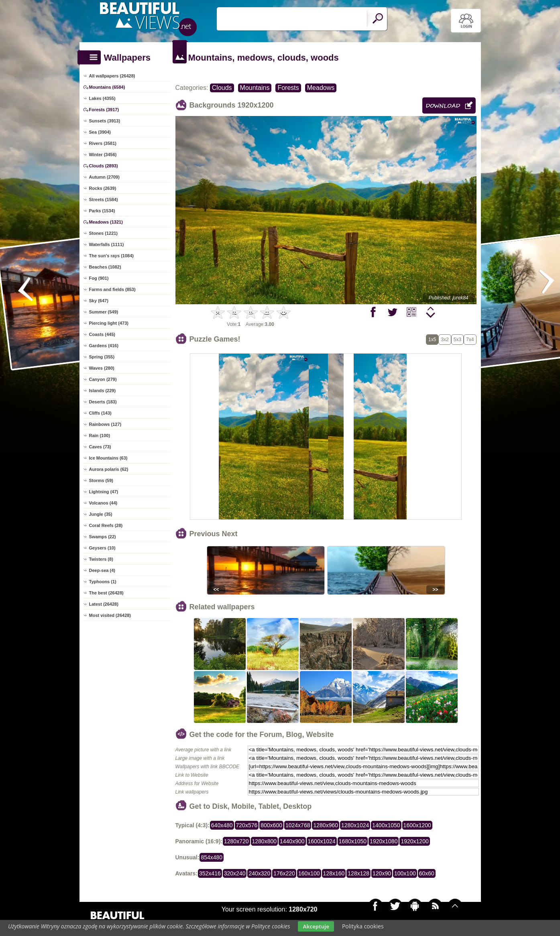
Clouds (222, 88)
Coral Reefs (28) (106, 525)
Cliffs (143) (100, 413)
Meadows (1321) (106, 222)
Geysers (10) (102, 548)
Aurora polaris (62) (109, 469)
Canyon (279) (103, 379)
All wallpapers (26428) (112, 76)
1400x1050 (386, 825)
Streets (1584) (104, 199)
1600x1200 (417, 825)
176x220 (284, 873)
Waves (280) (102, 368)
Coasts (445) (102, 334)
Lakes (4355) (102, 98)
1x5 (432, 340)
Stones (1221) (104, 233)
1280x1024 (355, 825)
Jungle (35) (101, 514)
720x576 (247, 825)
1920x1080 (384, 841)
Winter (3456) (103, 155)
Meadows (321, 88)
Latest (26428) (104, 604)
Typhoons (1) (103, 582)
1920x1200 (414, 841)
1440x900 (292, 841)
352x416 (210, 873)
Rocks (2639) (103, 188)
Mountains (255, 88)
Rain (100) (100, 435)
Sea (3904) (100, 132)
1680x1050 (353, 841)
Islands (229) (103, 391)
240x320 (259, 873)
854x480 (212, 857)
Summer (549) (104, 312)
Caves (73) (100, 447)
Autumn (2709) (104, 177)
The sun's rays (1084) (111, 256)
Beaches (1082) (105, 267)
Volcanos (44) (103, 503)
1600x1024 (322, 841)
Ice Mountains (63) (108, 458)
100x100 (405, 873)
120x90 (382, 873)
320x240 (235, 873)
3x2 (445, 340)
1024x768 (298, 825)
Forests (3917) (104, 110)
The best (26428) (106, 593)
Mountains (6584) (107, 87)
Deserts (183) (103, 402)
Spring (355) (102, 357)
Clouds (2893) (104, 166)
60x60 (427, 873)
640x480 (222, 825)
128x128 (358, 873)
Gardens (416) (104, 346)
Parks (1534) (102, 211)
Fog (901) (99, 278)
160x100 (309, 873)
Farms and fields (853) (112, 289)
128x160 (334, 873)
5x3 (457, 340)
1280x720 (236, 841)
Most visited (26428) (110, 615)
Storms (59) (101, 480)
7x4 (470, 340)
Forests (288, 88)
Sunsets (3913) (105, 121)
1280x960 (326, 825)
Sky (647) (99, 301)
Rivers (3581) (103, 143)
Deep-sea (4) (102, 570)
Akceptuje (316, 926)
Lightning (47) (104, 492)
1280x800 (265, 841)
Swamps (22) (103, 537)
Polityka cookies (363, 926)
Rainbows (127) (105, 424)
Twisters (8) (101, 559)
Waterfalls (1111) (107, 244)
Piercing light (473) (109, 323)
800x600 (271, 825)
